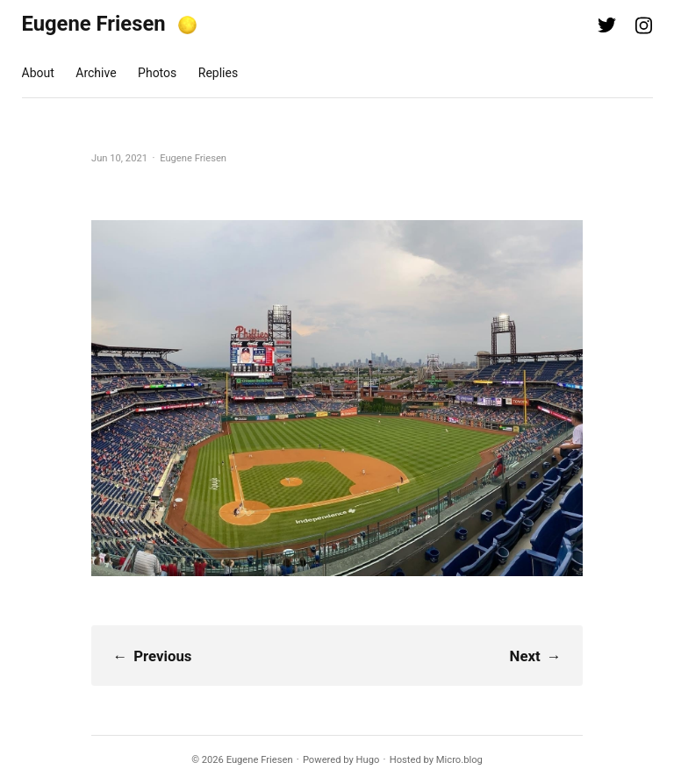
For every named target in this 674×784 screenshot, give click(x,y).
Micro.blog (459, 760)
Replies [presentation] (218, 73)
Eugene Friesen (94, 24)
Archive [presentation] (96, 73)
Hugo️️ (368, 760)
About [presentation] (38, 73)
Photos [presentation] (157, 73)
